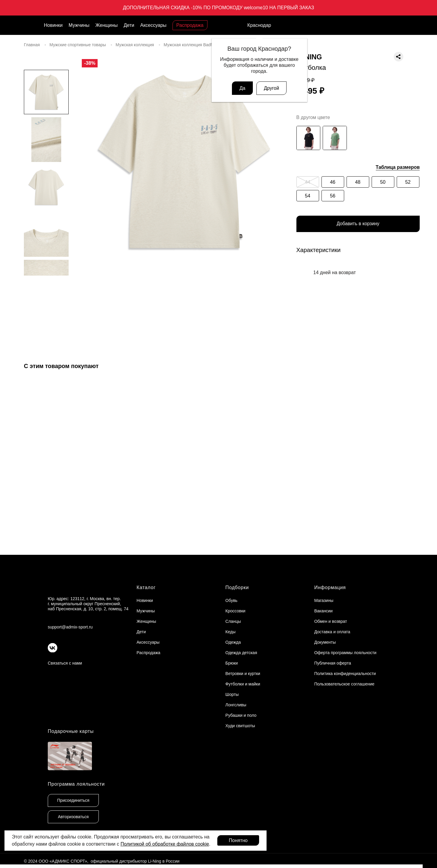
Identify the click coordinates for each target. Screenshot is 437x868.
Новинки (53, 25)
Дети (129, 25)
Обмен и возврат (331, 621)
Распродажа (190, 25)
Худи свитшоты (240, 726)
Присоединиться (73, 800)
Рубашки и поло (241, 715)
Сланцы (233, 621)
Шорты (232, 694)
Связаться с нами (65, 663)
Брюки (231, 663)
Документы (325, 642)
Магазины (324, 600)
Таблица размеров (398, 167)
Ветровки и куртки (243, 674)
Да (242, 88)
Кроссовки (235, 611)
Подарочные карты (71, 731)
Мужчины (79, 25)
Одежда (233, 642)
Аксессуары (153, 25)
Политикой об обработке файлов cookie (165, 844)
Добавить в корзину (358, 224)
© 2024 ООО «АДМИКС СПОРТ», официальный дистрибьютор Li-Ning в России (102, 861)
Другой (271, 88)
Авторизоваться (73, 817)
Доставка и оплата (332, 632)
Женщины (107, 25)
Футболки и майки (243, 684)
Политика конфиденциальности (345, 674)
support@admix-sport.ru (70, 627)
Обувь (231, 600)
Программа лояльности (76, 784)
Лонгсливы (236, 705)
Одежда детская (241, 653)
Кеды (230, 632)
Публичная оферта (333, 663)
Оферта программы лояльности (346, 653)
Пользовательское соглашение (344, 684)
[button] (46, 288)
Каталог (146, 587)
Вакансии (324, 611)
